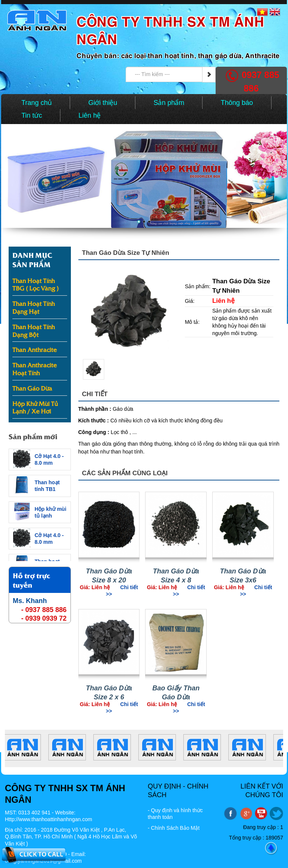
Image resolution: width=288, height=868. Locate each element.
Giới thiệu (103, 103)
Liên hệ (89, 115)
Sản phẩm (169, 103)
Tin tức (32, 115)
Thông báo (237, 103)
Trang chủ (37, 103)
